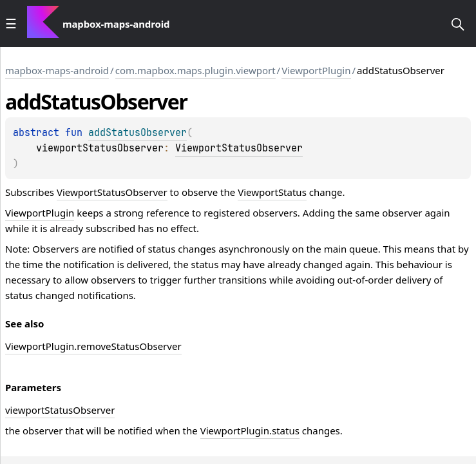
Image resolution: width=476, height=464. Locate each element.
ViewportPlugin (316, 70)
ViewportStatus (272, 192)
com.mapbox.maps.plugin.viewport (195, 70)
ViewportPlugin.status (250, 430)
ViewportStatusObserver (239, 148)
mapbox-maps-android (57, 70)
